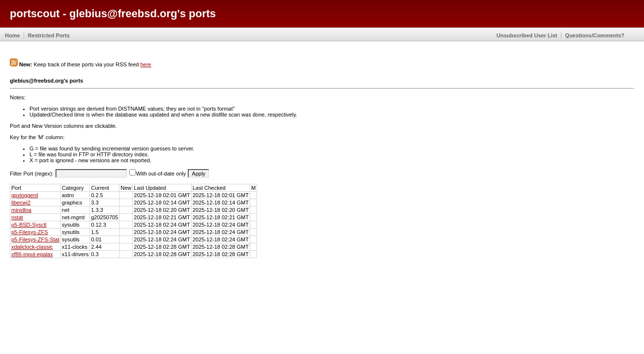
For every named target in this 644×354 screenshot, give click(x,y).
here (146, 64)
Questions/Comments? (595, 35)
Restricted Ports (49, 35)
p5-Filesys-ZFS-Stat (35, 239)
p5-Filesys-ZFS (30, 232)
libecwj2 (21, 203)
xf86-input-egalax (32, 254)
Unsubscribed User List (527, 35)
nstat (17, 217)
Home (13, 35)
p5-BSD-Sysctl (29, 225)
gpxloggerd (25, 195)
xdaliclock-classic (32, 247)
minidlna (21, 210)
